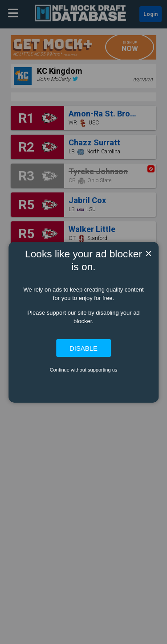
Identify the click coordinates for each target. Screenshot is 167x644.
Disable (83, 348)
